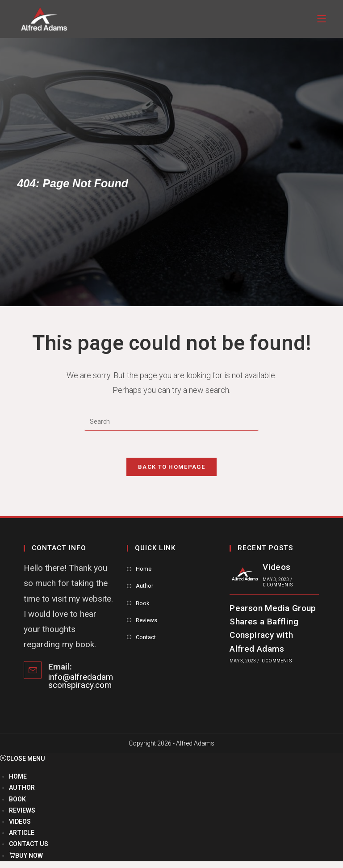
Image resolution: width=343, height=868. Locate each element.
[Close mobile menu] (23, 758)
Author (144, 586)
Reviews (146, 620)
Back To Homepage (171, 467)
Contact (146, 637)
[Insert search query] (171, 422)
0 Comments (278, 585)
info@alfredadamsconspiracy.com (81, 681)
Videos (276, 567)
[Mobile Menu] (322, 19)
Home (144, 569)
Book (143, 603)
